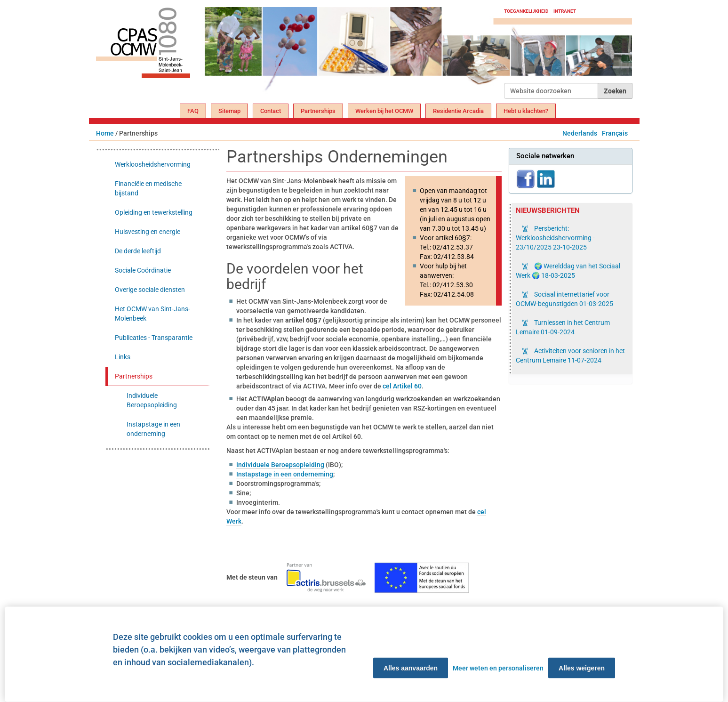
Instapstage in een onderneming (285, 474)
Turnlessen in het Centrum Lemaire (563, 327)
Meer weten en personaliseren (498, 668)
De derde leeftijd (138, 251)
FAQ (193, 111)
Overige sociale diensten (150, 290)
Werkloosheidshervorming (153, 164)
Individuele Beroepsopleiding (280, 465)
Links (123, 357)
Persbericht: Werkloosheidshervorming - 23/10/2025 (555, 238)
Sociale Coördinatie (143, 270)
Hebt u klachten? (526, 111)
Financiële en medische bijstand (148, 188)
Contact (271, 111)
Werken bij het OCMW (384, 111)
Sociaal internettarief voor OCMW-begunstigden (564, 299)
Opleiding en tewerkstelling (154, 212)
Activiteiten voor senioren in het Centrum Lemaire (570, 355)
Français (615, 133)
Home (105, 133)
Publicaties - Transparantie (154, 338)
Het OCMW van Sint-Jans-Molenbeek (152, 314)
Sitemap (229, 111)
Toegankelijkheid (526, 11)
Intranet (565, 11)
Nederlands (580, 133)
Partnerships (318, 111)
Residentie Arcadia (458, 111)
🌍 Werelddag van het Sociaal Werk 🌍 (568, 271)
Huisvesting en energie (148, 232)
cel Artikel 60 (402, 386)
